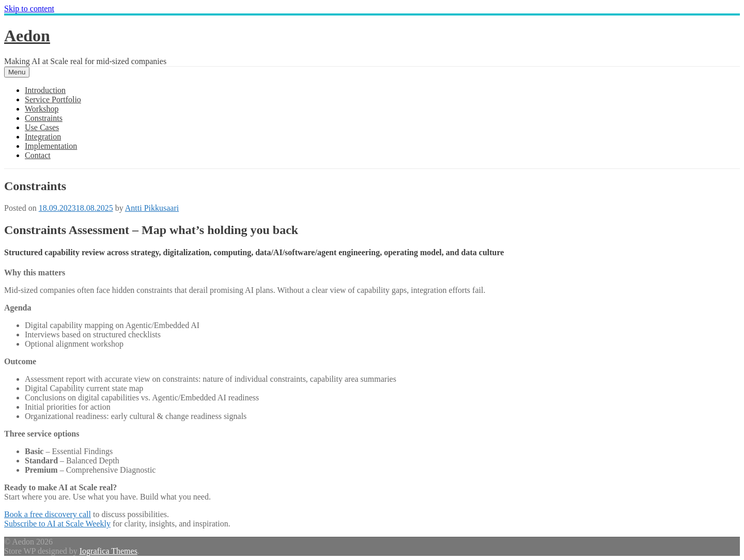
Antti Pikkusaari (152, 208)
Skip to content (29, 9)
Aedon (27, 36)
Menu (17, 72)
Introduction (45, 90)
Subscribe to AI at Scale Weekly (57, 524)
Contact (38, 155)
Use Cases (42, 127)
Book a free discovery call (48, 514)
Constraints (44, 118)
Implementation (51, 146)
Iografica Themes (109, 551)
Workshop (42, 109)
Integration (43, 137)
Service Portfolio (53, 99)
